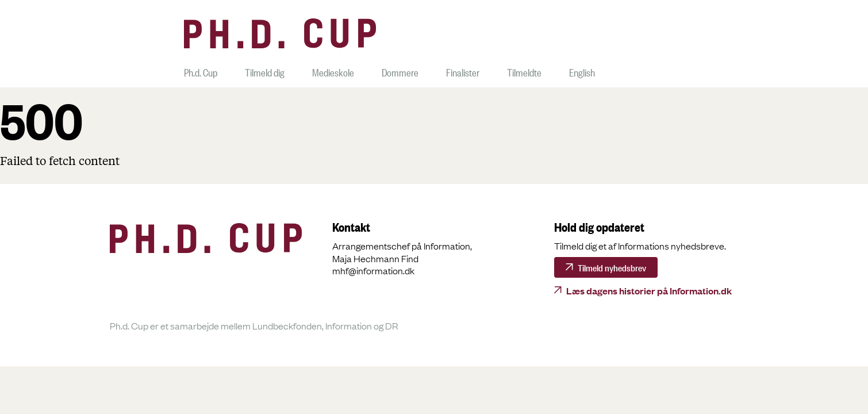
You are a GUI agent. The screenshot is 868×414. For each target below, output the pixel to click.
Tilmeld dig (265, 71)
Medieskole (333, 71)
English (582, 71)
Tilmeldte (524, 71)
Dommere (400, 71)
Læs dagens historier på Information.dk (649, 290)
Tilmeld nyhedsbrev (612, 267)
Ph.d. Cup (201, 71)
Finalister (463, 71)
